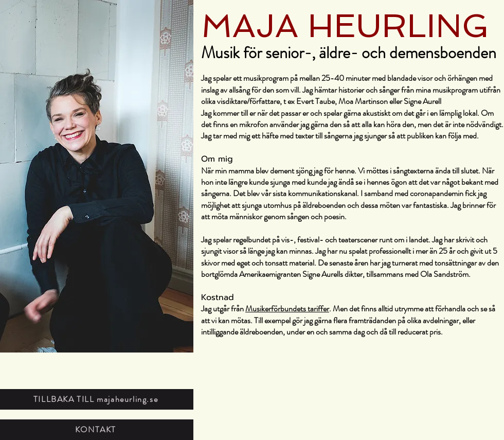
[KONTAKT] (97, 430)
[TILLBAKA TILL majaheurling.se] (97, 399)
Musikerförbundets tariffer (287, 309)
